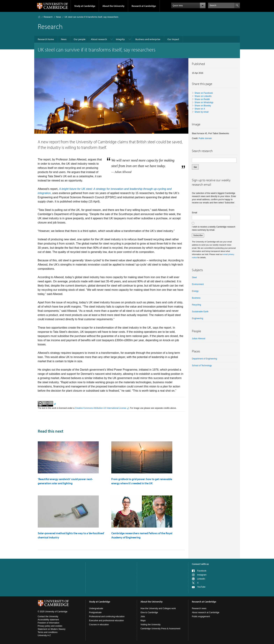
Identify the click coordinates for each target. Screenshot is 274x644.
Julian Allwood (199, 339)
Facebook (202, 571)
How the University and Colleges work (158, 608)
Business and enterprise (148, 39)
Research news (199, 608)
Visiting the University (151, 625)
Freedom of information (49, 623)
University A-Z (44, 635)
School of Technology (202, 366)
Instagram (202, 575)
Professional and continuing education (107, 617)
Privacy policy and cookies (50, 626)
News (59, 17)
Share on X (200, 109)
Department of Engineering (204, 359)
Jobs (143, 617)
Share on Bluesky (203, 106)
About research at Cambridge (206, 612)
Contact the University (48, 617)
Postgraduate (95, 612)
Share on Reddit (202, 99)
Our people (80, 39)
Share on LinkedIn (203, 96)
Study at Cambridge (85, 6)
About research (99, 39)
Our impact (173, 39)
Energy (195, 291)
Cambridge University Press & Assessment (160, 629)
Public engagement (201, 617)
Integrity (120, 39)
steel (194, 277)
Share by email (201, 112)
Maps (143, 621)
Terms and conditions (48, 632)
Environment (198, 284)
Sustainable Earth (200, 312)
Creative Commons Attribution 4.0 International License (101, 408)
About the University (113, 6)
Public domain (205, 138)
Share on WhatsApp (204, 102)
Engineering (197, 318)
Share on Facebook (204, 93)
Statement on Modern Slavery (52, 629)
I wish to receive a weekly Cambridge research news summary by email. (214, 228)
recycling (196, 305)
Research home (46, 39)
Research (48, 17)
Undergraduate (96, 608)
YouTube (201, 587)
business (196, 298)
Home (39, 17)
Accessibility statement (48, 620)
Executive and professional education (107, 621)
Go (195, 167)
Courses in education (99, 625)
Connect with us (200, 564)
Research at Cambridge (144, 6)
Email (194, 213)
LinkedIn (201, 579)
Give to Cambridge (149, 612)
